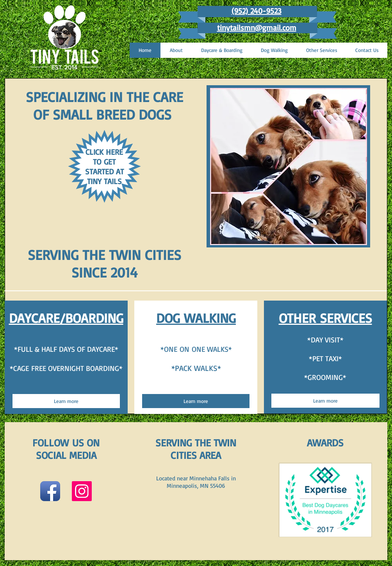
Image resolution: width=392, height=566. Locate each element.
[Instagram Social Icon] (82, 491)
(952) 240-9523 (257, 11)
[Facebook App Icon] (50, 491)
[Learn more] (66, 401)
